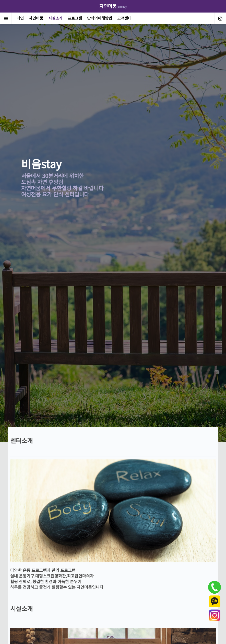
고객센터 (124, 18)
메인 (20, 18)
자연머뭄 (36, 18)
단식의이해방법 (100, 18)
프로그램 (75, 18)
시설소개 (55, 18)
